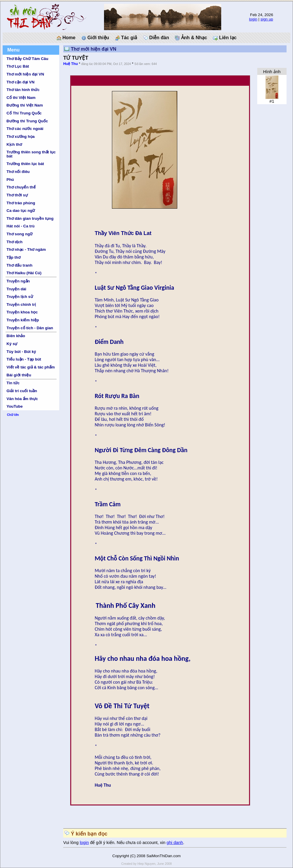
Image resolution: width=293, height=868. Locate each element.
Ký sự (12, 344)
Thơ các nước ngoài (25, 129)
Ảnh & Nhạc (191, 38)
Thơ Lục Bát (18, 66)
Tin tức (13, 383)
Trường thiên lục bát (25, 164)
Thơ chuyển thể (21, 187)
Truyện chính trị (21, 305)
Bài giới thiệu (19, 375)
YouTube (15, 406)
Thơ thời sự (17, 195)
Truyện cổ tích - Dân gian (30, 328)
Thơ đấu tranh (19, 265)
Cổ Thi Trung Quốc (24, 113)
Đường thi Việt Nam (25, 105)
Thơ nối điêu (18, 172)
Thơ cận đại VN (20, 82)
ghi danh (175, 843)
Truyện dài (16, 289)
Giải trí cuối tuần (22, 391)
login (253, 19)
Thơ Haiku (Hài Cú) (24, 273)
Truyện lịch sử (20, 297)
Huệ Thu (71, 64)
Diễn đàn (156, 38)
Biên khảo (16, 336)
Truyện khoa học (22, 312)
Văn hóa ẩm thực (22, 399)
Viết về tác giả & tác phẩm (31, 367)
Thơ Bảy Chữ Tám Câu (27, 59)
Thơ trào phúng (21, 203)
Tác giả (126, 38)
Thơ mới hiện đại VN (25, 74)
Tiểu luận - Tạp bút (24, 359)
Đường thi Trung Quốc (27, 121)
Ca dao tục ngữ (21, 211)
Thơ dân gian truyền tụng (30, 218)
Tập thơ (13, 257)
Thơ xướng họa (21, 137)
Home (66, 38)
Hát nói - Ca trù (21, 226)
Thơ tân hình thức (23, 90)
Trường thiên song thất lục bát (31, 154)
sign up (267, 19)
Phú (10, 180)
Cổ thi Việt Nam (21, 98)
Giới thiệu (95, 38)
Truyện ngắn (18, 281)
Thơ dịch (15, 242)
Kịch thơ (14, 144)
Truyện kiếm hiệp (23, 320)
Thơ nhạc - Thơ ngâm (26, 249)
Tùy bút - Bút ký (21, 352)
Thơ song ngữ (19, 234)
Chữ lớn (13, 415)
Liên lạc (225, 38)
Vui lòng (72, 843)
